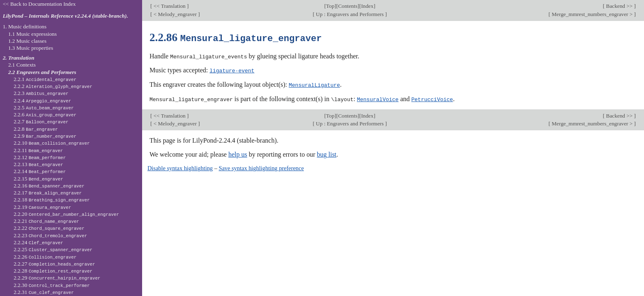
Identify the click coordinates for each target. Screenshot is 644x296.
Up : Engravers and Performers (350, 14)
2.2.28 (53, 271)
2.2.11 (38, 150)
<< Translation (169, 6)
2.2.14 (40, 171)
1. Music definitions (25, 27)
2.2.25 (53, 249)
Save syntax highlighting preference (261, 167)
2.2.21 (46, 221)
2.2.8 (36, 129)
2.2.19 (42, 207)
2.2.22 (49, 228)
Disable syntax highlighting (180, 167)
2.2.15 (38, 179)
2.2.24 (38, 242)
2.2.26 (45, 257)
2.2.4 (42, 101)
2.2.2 (53, 86)
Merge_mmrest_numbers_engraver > (592, 14)
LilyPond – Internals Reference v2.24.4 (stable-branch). (66, 16)
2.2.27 (54, 264)
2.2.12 (40, 157)
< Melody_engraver (175, 14)
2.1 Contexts (22, 65)
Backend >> (619, 6)
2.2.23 (50, 235)
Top (330, 6)
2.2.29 (57, 278)
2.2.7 (41, 121)
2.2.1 (45, 79)
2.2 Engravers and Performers (42, 72)
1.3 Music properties (31, 48)
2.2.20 (66, 214)
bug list (327, 153)
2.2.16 (49, 186)
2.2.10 (52, 143)
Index (367, 6)
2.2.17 (48, 193)
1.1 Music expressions (32, 34)
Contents (348, 6)
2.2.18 (52, 200)
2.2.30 (52, 285)
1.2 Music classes (27, 41)
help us (238, 153)
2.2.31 (44, 292)
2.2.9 (45, 136)
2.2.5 (44, 108)
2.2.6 (45, 114)
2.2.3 (41, 93)
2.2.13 (38, 164)
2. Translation (19, 58)
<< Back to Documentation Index (39, 4)
